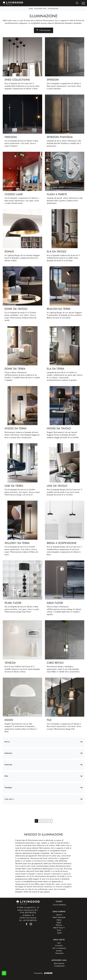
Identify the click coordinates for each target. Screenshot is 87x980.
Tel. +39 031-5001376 (28, 920)
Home (31, 9)
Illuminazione (53, 9)
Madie (59, 920)
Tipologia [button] (8, 787)
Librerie (59, 915)
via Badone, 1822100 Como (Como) (28, 917)
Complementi (59, 966)
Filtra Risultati (43, 30)
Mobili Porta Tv (59, 928)
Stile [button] (6, 776)
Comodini (59, 946)
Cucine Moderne (60, 905)
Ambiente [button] (8, 753)
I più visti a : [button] (10, 799)
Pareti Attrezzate (59, 917)
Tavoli (59, 930)
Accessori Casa (40, 9)
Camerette (60, 953)
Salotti (59, 923)
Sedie (59, 933)
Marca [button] (7, 742)
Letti (59, 943)
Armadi (59, 951)
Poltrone (59, 925)
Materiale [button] (8, 765)
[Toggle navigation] (83, 3)
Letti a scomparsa (59, 948)
